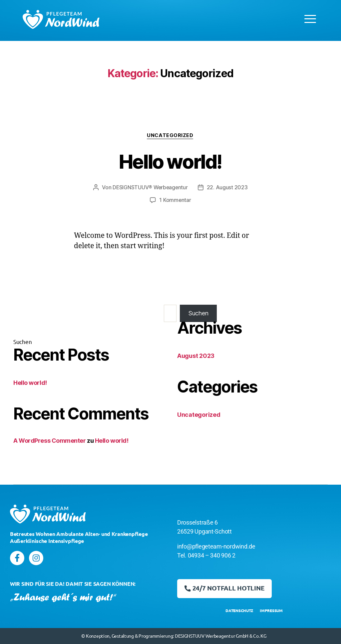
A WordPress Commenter (50, 441)
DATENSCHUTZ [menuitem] (239, 611)
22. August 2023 (228, 188)
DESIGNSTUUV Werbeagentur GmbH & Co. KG (221, 636)
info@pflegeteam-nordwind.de (216, 547)
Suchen (22, 341)
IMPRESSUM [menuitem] (271, 611)
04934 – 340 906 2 (212, 556)
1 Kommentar (175, 200)
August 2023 (196, 356)
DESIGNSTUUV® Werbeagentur (150, 188)
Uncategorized (170, 136)
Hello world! (170, 161)
